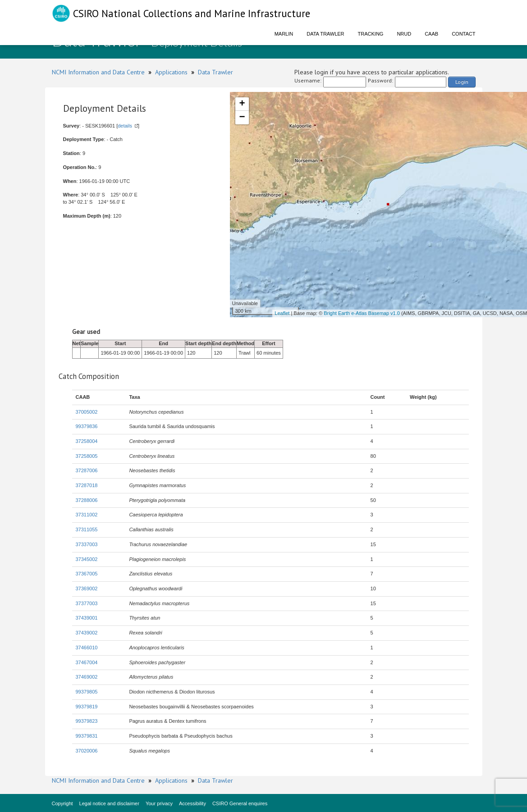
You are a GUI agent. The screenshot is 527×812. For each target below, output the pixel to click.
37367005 (87, 574)
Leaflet (282, 313)
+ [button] (242, 104)
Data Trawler (325, 34)
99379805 (87, 692)
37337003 (87, 544)
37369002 (87, 588)
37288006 (87, 500)
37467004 (87, 662)
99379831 (87, 736)
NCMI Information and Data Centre (98, 72)
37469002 (87, 677)
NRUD (404, 34)
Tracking (371, 34)
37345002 (87, 559)
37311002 (87, 515)
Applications (171, 72)
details (125, 126)
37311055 (87, 529)
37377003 (87, 603)
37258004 (87, 441)
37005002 (87, 412)
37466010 (87, 648)
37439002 (87, 633)
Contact (463, 34)
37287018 (87, 485)
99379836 (87, 426)
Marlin (284, 34)
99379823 (87, 721)
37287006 (87, 470)
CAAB (431, 34)
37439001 (87, 618)
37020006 (87, 751)
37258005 (87, 456)
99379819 (87, 707)
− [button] (242, 118)
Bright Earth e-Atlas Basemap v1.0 (362, 313)
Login (462, 82)
